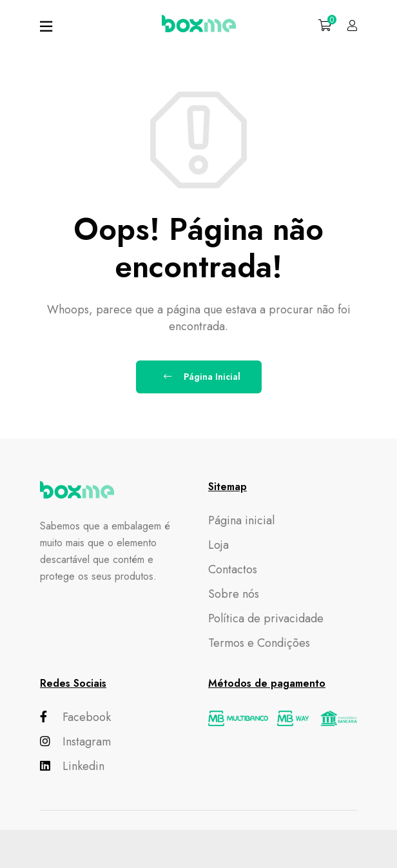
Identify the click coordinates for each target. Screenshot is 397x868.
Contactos (233, 569)
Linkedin (72, 766)
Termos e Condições (259, 643)
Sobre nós (234, 594)
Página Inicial (202, 377)
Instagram (75, 742)
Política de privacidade (266, 618)
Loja (218, 545)
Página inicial (241, 520)
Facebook (75, 717)
